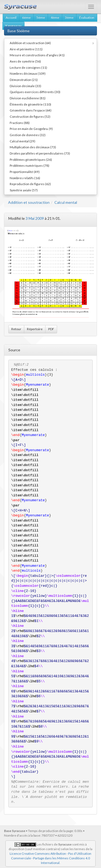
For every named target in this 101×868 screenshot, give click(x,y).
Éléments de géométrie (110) (30, 104)
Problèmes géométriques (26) (31, 159)
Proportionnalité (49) (25, 172)
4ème (55, 17)
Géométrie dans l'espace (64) (31, 110)
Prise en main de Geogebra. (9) (31, 129)
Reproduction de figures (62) (30, 184)
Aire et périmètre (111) (26, 49)
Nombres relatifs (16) (25, 178)
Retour (16, 329)
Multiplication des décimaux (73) (33, 147)
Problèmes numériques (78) (29, 165)
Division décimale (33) (25, 86)
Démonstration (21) (24, 80)
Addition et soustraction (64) (30, 43)
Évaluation (87, 17)
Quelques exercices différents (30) (35, 92)
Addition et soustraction (29, 202)
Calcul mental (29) (22, 141)
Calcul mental (66, 202)
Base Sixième (19, 31)
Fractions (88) (20, 123)
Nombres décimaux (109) (28, 73)
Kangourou (13, 26)
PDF (51, 329)
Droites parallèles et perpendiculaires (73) (40, 153)
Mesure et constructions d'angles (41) (37, 55)
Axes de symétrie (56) (25, 61)
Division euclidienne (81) (28, 98)
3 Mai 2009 (35, 218)
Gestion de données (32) (28, 135)
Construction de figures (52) (30, 116)
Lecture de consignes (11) (28, 67)
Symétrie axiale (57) (24, 190)
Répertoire (35, 329)
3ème (69, 17)
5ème (41, 17)
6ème (26, 17)
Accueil (11, 17)
